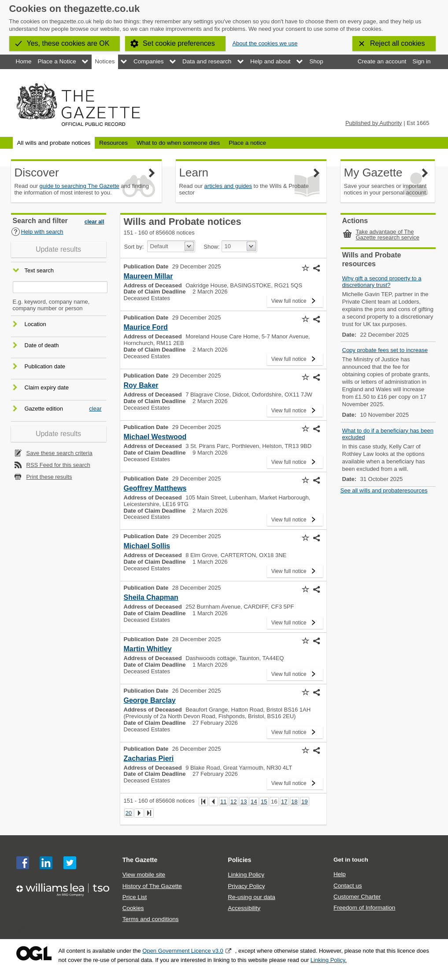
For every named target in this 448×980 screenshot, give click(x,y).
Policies (239, 860)
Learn (194, 173)
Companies (148, 61)
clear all (94, 222)
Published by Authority (374, 123)
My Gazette (373, 173)
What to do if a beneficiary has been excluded (388, 434)
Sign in (421, 61)
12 (233, 802)
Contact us (348, 886)
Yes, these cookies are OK (68, 43)
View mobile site (144, 875)
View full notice (289, 300)
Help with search (37, 232)
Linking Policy (246, 875)
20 (129, 813)
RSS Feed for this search (58, 465)
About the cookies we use (265, 43)
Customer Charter (357, 897)
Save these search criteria (59, 453)
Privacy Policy (246, 886)
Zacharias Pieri (149, 758)
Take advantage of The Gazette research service (388, 235)
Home (24, 61)
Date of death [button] (42, 345)
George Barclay (150, 700)
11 (223, 802)
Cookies (133, 908)
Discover (37, 173)
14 (254, 802)
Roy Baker (141, 385)
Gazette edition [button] (44, 409)
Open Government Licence (34, 953)
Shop (316, 61)
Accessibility (244, 908)
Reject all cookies (398, 43)
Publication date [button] (45, 366)
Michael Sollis (147, 546)
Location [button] (35, 324)
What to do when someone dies (178, 143)
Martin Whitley (148, 649)
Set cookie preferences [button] (179, 43)
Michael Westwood (155, 437)
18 (294, 802)
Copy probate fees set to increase (385, 350)
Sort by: (134, 247)
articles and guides (228, 186)
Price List (135, 897)
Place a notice (247, 143)
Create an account (382, 61)
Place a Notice (57, 61)
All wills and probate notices (54, 143)
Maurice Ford (146, 327)
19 (304, 802)
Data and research (207, 61)
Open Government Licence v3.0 (183, 951)
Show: (211, 247)
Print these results (49, 477)
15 (264, 802)
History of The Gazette (152, 886)
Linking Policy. (329, 960)
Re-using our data (251, 897)
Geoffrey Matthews (155, 488)
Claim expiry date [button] (47, 387)
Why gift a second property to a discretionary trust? (382, 282)
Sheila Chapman (151, 597)
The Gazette (140, 860)
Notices (105, 61)
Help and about (270, 61)
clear (95, 409)
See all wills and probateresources (384, 490)
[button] (305, 268)
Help (340, 874)
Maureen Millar (148, 276)
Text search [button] (39, 271)
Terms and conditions (151, 919)
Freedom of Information (364, 908)
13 (244, 802)
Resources (113, 143)
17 (284, 802)
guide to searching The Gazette (80, 186)
